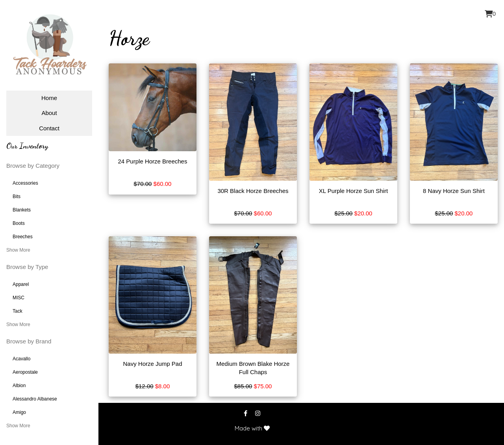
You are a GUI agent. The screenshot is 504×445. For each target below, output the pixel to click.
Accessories (25, 183)
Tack (18, 311)
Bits (17, 197)
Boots (19, 223)
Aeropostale (25, 372)
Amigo (19, 412)
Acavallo (21, 359)
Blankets (22, 210)
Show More (18, 250)
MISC (19, 298)
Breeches (23, 237)
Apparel (21, 284)
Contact (49, 128)
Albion (19, 386)
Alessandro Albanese (35, 399)
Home (49, 98)
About (49, 113)
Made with (252, 428)
